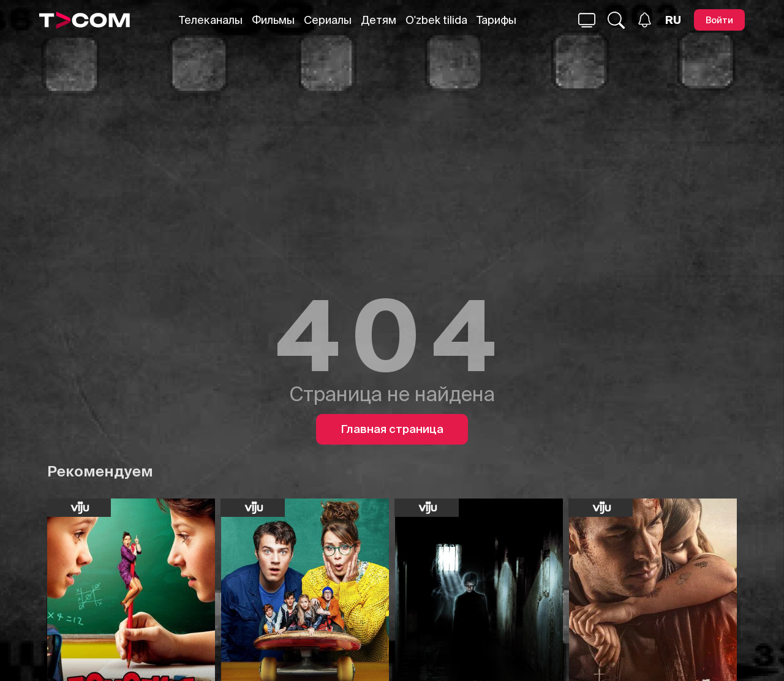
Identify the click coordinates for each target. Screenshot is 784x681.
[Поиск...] (587, 20)
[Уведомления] (645, 20)
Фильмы (273, 20)
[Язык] (673, 20)
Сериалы (328, 20)
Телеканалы (211, 20)
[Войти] (719, 20)
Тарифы (496, 20)
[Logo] (85, 20)
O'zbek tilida (436, 20)
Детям (379, 20)
